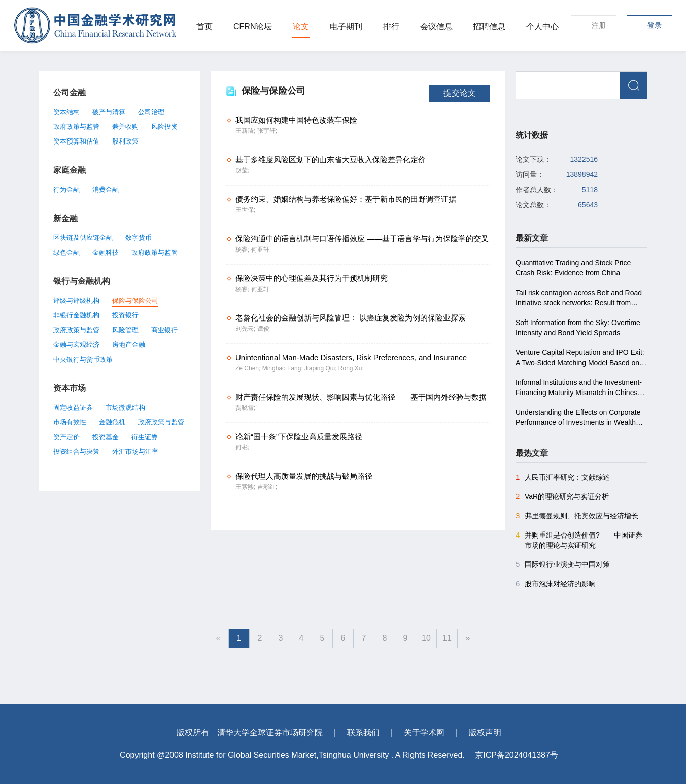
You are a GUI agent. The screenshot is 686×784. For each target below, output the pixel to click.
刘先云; (246, 329)
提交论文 (460, 93)
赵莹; (242, 170)
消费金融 (106, 189)
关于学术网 (424, 733)
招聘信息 (489, 27)
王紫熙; (246, 487)
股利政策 (125, 141)
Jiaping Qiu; (321, 368)
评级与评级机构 (76, 300)
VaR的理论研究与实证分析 (562, 496)
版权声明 (485, 733)
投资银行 (125, 315)
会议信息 (436, 27)
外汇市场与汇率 (135, 452)
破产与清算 (109, 112)
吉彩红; (267, 487)
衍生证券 (145, 437)
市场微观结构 (125, 407)
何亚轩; (261, 250)
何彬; (242, 447)
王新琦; (246, 131)
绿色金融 (66, 252)
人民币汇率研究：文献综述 (563, 477)
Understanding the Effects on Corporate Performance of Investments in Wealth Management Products (578, 418)
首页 (204, 27)
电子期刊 (346, 27)
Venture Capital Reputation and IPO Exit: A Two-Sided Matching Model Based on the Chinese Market (580, 358)
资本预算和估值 (76, 141)
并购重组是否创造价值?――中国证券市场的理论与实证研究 (579, 540)
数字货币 (139, 238)
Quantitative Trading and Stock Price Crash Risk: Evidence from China (573, 268)
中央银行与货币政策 (83, 359)
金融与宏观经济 (76, 345)
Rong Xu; (351, 368)
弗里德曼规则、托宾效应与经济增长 (577, 516)
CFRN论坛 (253, 27)
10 (426, 638)
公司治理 (151, 112)
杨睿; (243, 250)
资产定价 (66, 437)
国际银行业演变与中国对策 (563, 564)
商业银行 (164, 330)
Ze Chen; (249, 368)
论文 (301, 27)
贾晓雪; (245, 408)
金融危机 (112, 422)
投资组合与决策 (76, 452)
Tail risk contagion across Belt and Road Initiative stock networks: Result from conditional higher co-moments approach (580, 298)
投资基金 (106, 437)
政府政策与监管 (76, 127)
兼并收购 (125, 127)
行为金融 (66, 189)
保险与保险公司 (135, 300)
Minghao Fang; (283, 368)
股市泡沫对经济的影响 (556, 584)
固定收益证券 (73, 407)
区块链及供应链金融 (83, 238)
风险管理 (125, 330)
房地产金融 (129, 345)
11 (447, 638)
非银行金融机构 (76, 315)
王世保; (245, 210)
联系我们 (363, 733)
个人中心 (542, 27)
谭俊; (264, 329)
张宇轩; (267, 131)
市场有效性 (70, 422)
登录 (655, 25)
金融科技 (106, 252)
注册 (599, 25)
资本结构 (66, 112)
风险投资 (164, 127)
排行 (391, 27)
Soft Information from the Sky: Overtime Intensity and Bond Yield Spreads (578, 328)
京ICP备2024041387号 (517, 755)
